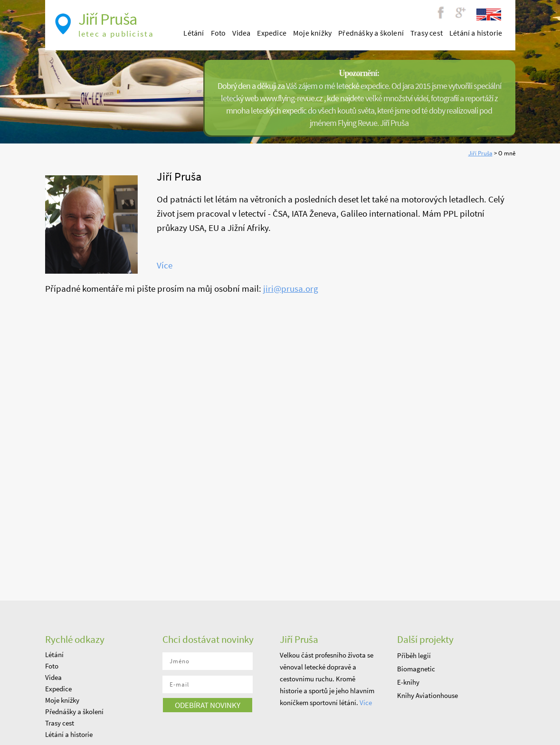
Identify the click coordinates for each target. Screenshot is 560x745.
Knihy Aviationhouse (427, 695)
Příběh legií (414, 655)
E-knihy (408, 682)
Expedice (272, 33)
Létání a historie (476, 33)
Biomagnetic (416, 669)
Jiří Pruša (480, 153)
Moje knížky (312, 33)
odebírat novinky (208, 705)
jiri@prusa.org (291, 288)
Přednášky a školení (371, 33)
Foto (218, 33)
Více (165, 265)
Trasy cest (427, 33)
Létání (194, 33)
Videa (241, 33)
